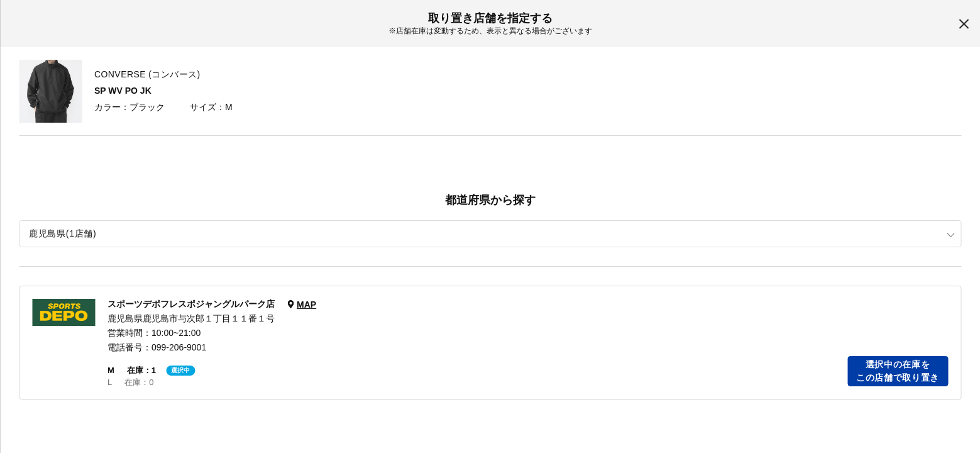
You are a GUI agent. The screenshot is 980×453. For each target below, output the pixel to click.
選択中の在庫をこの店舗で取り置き (898, 371)
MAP (306, 305)
